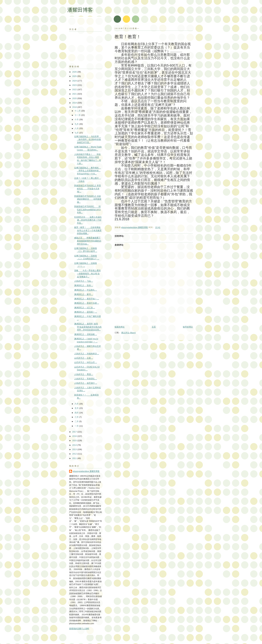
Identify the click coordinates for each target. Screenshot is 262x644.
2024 (75, 81)
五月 (77, 408)
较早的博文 (188, 327)
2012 (75, 454)
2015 (75, 440)
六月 (77, 404)
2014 (75, 445)
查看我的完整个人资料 (79, 629)
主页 (154, 327)
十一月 (78, 115)
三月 (77, 417)
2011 (75, 458)
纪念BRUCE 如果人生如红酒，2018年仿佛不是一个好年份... (88, 220)
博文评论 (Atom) (128, 333)
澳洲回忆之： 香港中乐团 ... (87, 303)
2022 (75, 89)
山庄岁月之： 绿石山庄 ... (86, 362)
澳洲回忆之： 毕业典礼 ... (86, 290)
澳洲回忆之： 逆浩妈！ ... (86, 312)
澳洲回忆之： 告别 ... (84, 285)
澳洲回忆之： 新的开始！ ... (87, 299)
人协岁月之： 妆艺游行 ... (86, 383)
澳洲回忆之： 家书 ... (84, 294)
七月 (77, 133)
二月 (77, 421)
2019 (75, 103)
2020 (75, 98)
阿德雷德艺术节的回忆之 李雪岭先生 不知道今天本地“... (88, 189)
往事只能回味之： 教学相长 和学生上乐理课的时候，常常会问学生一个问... (88, 171)
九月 (77, 124)
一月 (77, 426)
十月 (77, 119)
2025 (75, 76)
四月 (77, 413)
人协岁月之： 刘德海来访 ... (87, 354)
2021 (75, 94)
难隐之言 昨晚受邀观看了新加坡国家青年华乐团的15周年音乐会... (88, 241)
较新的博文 (120, 327)
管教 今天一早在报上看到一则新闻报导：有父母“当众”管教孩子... (88, 273)
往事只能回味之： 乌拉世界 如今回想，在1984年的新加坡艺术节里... (88, 139)
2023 (75, 85)
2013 (75, 449)
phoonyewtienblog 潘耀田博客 (86, 471)
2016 (75, 436)
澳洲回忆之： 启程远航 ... (86, 334)
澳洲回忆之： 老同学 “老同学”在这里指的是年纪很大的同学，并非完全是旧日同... (88, 327)
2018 (75, 107)
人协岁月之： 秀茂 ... (84, 374)
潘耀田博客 (80, 10)
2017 (75, 432)
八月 (77, 128)
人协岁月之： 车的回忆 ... (86, 379)
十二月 (78, 111)
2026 (75, 72)
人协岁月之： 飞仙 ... (84, 281)
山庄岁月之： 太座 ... (84, 358)
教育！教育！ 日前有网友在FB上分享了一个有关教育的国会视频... (88, 230)
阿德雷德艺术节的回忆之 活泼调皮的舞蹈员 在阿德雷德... (88, 199)
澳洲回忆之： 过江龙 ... (85, 308)
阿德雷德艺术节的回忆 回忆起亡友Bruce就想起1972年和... (88, 209)
